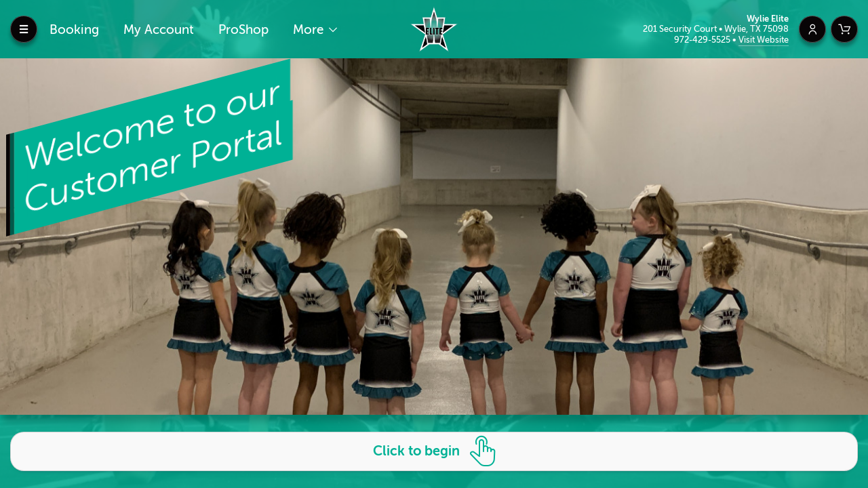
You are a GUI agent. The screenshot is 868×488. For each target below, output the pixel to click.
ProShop (243, 29)
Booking (74, 29)
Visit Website (764, 40)
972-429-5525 (703, 40)
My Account (159, 29)
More (310, 29)
